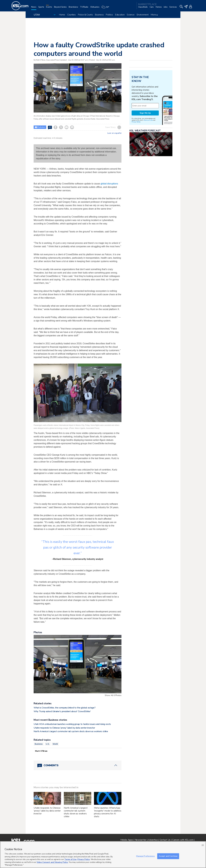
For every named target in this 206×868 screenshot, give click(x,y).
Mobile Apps (127, 840)
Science (131, 15)
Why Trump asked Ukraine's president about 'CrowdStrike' (62, 711)
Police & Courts (85, 15)
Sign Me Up (145, 113)
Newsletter (141, 840)
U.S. (48, 744)
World (55, 744)
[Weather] (106, 8)
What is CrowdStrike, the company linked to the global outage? (65, 708)
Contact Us (165, 840)
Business (99, 15)
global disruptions (109, 184)
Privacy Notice (136, 122)
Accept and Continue (168, 856)
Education (120, 15)
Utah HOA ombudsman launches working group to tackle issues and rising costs (72, 724)
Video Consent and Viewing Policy (52, 862)
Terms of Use (148, 120)
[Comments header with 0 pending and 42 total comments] (78, 765)
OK (203, 845)
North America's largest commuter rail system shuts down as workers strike (71, 731)
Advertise (153, 840)
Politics (109, 15)
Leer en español (114, 133)
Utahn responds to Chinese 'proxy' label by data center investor (64, 728)
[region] (103, 855)
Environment (143, 15)
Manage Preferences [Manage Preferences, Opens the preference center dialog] (145, 856)
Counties (71, 15)
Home (62, 15)
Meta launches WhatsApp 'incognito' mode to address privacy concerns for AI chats (108, 812)
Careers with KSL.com (183, 840)
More (154, 15)
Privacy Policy (84, 859)
